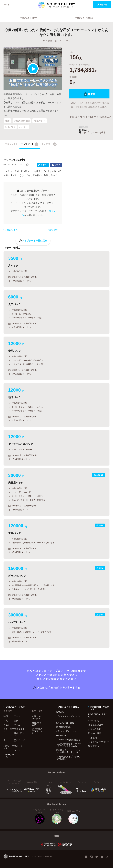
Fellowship (61, 735)
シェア (75, 117)
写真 (6, 720)
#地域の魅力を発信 (22, 121)
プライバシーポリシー (99, 742)
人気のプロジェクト (37, 717)
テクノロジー (19, 741)
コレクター (49, 144)
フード (17, 750)
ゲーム (17, 725)
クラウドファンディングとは (68, 717)
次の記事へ (55, 230)
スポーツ (18, 746)
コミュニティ (63, 41)
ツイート (86, 117)
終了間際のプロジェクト (37, 731)
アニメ (7, 725)
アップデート (30, 144)
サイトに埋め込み (100, 117)
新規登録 (102, 4)
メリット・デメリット (66, 731)
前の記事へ (11, 230)
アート (17, 716)
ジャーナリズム (9, 755)
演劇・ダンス (19, 734)
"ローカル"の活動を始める (68, 740)
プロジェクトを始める (84, 18)
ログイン (8, 4)
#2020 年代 (94, 720)
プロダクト (19, 729)
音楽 (16, 720)
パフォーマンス (9, 747)
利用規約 (93, 737)
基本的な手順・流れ (65, 723)
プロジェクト (11, 144)
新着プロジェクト (37, 724)
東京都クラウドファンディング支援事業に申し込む (68, 751)
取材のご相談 (95, 733)
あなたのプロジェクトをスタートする (57, 687)
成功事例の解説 (63, 727)
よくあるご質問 (96, 725)
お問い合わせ (95, 729)
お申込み (60, 712)
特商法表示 (94, 746)
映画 (6, 716)
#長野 (7, 121)
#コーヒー (23, 127)
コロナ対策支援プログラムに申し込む (68, 758)
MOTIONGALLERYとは (98, 715)
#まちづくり (10, 127)
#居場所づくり (40, 121)
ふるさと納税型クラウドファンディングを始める (68, 745)
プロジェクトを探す (29, 18)
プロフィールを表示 (94, 132)
